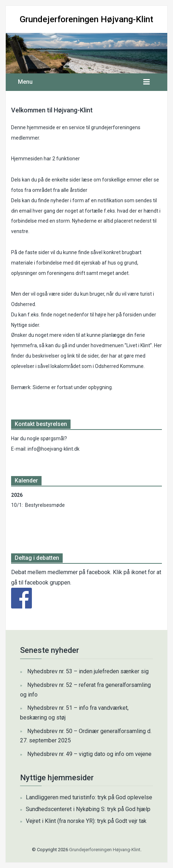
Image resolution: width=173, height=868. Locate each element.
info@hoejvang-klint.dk (54, 449)
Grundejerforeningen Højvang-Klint (86, 19)
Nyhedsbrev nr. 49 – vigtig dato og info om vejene (89, 754)
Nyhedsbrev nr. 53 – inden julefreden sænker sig (88, 671)
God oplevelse (134, 797)
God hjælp (138, 809)
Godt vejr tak (131, 821)
